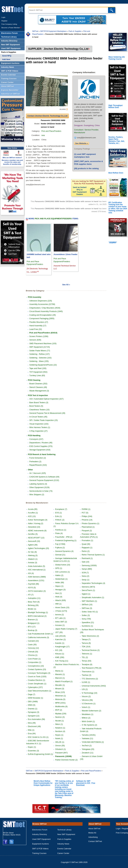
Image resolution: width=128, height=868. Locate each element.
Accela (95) (33, 509)
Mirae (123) (60, 692)
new (43, 135)
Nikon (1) (59, 724)
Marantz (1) (60, 674)
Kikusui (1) (60, 654)
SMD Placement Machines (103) (43, 343)
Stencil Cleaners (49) (38, 387)
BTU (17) (32, 627)
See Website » (81, 143)
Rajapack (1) (87, 548)
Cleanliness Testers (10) (39, 410)
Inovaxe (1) (60, 625)
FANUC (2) (60, 520)
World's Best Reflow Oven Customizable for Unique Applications (43, 783)
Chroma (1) (33, 655)
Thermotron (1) (88, 672)
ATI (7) (31, 595)
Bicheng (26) (33, 605)
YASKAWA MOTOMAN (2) (93, 742)
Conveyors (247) (36, 439)
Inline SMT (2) (61, 622)
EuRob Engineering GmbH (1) (40, 754)
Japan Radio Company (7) (66, 629)
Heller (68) (60, 582)
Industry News (63, 844)
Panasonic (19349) (63, 756)
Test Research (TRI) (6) (92, 668)
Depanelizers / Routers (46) (41, 443)
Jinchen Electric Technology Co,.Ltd (66, 49)
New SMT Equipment (66, 834)
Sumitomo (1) (87, 626)
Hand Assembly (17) (38, 326)
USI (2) (85, 689)
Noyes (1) (59, 735)
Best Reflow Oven (116, 173)
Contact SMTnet (95, 841)
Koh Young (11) (62, 661)
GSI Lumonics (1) (62, 572)
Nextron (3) (60, 717)
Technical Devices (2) (91, 650)
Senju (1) (86, 580)
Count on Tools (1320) (37, 676)
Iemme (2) (59, 615)
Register (4, 21)
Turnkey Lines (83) (37, 375)
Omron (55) (60, 746)
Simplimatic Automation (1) (93, 597)
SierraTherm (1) (88, 590)
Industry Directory (40, 834)
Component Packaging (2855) (42, 318)
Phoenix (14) (87, 520)
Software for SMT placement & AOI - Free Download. (86, 783)
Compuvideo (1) (35, 662)
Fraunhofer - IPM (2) (64, 537)
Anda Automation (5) (37, 566)
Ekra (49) (32, 723)
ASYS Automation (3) (37, 591)
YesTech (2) (87, 746)
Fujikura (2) (60, 548)
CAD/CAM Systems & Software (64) (44, 477)
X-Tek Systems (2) (89, 725)
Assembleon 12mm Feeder (66, 254)
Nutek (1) (59, 738)
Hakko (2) (59, 575)
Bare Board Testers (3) (39, 402)
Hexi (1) (58, 593)
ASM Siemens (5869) (37, 577)
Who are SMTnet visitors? (12, 158)
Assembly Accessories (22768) (42, 304)
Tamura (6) (86, 643)
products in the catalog (86, 168)
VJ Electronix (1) (89, 704)
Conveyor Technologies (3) (39, 673)
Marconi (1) (60, 678)
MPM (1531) (60, 703)
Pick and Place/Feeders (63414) (43, 333)
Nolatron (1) (60, 728)
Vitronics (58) (87, 700)
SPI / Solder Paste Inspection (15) (44, 420)
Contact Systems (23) (37, 669)
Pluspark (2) (87, 531)
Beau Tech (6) (34, 602)
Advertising (93, 837)
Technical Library (64, 830)
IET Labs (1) (60, 618)
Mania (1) (59, 671)
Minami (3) (60, 689)
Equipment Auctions (40, 844)
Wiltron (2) (86, 718)
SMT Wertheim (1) (89, 601)
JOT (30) (59, 632)
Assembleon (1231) (36, 580)
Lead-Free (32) (36, 329)
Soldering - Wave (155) (39, 361)
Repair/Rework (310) (38, 465)
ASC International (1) (37, 570)
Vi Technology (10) (89, 693)
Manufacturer (80, 133)
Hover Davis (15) (62, 607)
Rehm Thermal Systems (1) (93, 555)
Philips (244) (87, 516)
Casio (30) (32, 644)
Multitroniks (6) (61, 706)
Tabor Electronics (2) (90, 636)
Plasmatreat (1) (88, 527)
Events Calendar (64, 849)
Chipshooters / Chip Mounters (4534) (45, 308)
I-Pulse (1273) (61, 611)
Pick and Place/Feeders (51, 131)
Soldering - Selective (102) (40, 358)
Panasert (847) (61, 753)
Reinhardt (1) (87, 558)
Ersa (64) (32, 733)
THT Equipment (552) (38, 372)
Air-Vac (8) (32, 552)
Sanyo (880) (87, 569)
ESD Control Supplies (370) (41, 446)
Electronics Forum (40, 830)
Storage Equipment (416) (40, 450)
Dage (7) (32, 694)
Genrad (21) (60, 555)
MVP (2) (59, 710)
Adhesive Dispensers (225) (41, 301)
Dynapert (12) (34, 716)
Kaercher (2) (60, 639)
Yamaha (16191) (89, 735)
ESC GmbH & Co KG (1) (38, 737)
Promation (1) (87, 540)
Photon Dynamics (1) (90, 523)
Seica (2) (85, 576)
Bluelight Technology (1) (38, 612)
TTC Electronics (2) (90, 679)
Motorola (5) (60, 699)
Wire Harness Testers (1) (40, 427)
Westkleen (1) (87, 714)
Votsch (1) (86, 707)
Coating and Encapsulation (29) (43, 315)
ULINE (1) (86, 682)
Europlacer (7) (61, 509)
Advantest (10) (34, 527)
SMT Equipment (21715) (40, 347)
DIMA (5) (32, 705)
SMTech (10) (87, 605)
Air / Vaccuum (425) (38, 473)
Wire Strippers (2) (37, 494)
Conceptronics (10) (36, 666)
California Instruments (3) (39, 637)
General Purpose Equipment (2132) (44, 480)
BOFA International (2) (37, 616)
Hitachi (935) (61, 600)
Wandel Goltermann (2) (91, 711)
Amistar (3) (33, 563)
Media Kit (92, 833)
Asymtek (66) (34, 584)
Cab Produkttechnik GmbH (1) (41, 634)
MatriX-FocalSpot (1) (64, 681)
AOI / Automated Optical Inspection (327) (46, 399)
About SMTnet (94, 829)
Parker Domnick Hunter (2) (66, 760)
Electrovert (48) (34, 726)
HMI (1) (58, 604)
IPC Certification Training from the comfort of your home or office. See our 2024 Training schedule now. (118, 208)
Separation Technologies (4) (93, 583)
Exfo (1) (58, 516)
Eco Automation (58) (36, 719)
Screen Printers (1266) (39, 336)
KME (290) (60, 657)
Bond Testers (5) (36, 406)
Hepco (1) (59, 586)
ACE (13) (32, 516)
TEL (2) (85, 657)
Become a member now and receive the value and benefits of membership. (12, 162)
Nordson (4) (60, 731)
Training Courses (39, 853)
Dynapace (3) (34, 712)
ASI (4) (31, 573)
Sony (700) (86, 619)
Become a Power (12, 28)
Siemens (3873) (88, 587)
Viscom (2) (86, 696)
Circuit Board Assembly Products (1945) (46, 311)
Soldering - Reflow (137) (40, 354)
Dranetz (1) (33, 709)
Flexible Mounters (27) (39, 322)
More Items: (52, 219)
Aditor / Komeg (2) (36, 523)
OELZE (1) (60, 742)
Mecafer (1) (60, 685)
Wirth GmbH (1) (88, 721)
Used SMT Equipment (41, 839)
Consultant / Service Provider (86, 130)
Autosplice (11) (34, 598)
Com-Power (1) (34, 659)
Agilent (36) (33, 545)
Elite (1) (31, 730)
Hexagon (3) (60, 590)
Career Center (63, 853)
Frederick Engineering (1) (66, 540)
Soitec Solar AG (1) (90, 612)
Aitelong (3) (33, 555)
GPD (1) (59, 568)
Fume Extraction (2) (38, 458)
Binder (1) (32, 609)
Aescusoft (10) (34, 541)
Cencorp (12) (33, 648)
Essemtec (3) (34, 751)
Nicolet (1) (59, 721)
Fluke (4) (59, 533)
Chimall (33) (33, 652)
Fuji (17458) (60, 544)
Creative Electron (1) (37, 680)
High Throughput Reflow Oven (115, 106)
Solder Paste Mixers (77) (40, 351)
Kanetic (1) (60, 643)
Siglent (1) (86, 594)
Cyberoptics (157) (35, 687)
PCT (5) (85, 513)
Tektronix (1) (87, 654)
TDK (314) (86, 647)
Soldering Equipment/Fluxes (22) (43, 365)
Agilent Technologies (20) (39, 548)
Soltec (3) (86, 615)
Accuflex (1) (33, 513)
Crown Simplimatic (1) (37, 684)
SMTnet (35, 31)
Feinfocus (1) (61, 530)
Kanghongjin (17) (62, 647)
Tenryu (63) (86, 661)
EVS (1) (58, 513)
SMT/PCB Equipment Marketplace (53, 31)
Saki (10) (85, 562)
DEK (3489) (33, 701)
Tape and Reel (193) (38, 368)
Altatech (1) (33, 559)
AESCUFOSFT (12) (36, 538)
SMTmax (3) (87, 608)
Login (3, 17)
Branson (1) (33, 619)
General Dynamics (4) (64, 551)
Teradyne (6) (87, 664)
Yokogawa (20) (88, 749)
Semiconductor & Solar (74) (41, 491)
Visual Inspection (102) (39, 424)
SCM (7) (85, 573)
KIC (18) (59, 650)
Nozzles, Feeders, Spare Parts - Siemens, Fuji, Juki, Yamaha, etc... (116, 140)
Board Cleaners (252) (38, 384)
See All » (66, 285)
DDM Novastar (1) (36, 698)
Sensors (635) (35, 340)
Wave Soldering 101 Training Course (117, 58)
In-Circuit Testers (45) (38, 417)
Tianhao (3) (86, 675)
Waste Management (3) (39, 391)
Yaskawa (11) (87, 738)
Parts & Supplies (75, 31)
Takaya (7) (86, 639)
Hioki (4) (59, 597)
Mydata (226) (61, 714)
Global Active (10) (63, 565)
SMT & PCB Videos (40, 849)
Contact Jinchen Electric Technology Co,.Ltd (47, 116)
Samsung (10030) (89, 565)
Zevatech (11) (87, 753)
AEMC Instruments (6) (37, 531)
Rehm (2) (86, 551)
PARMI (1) (86, 509)
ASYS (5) (32, 588)
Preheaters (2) (35, 461)
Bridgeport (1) (34, 623)
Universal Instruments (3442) (94, 686)
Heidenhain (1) (61, 579)
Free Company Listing (9, 24)
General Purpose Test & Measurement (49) (47, 413)
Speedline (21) (88, 622)
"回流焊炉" (113, 242)
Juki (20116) (60, 636)
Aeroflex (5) (33, 534)
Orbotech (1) (60, 749)
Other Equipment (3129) (39, 487)
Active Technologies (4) (38, 520)
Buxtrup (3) (33, 630)
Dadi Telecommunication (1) (40, 691)
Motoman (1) (61, 696)
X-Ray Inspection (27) (39, 431)
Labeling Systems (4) (38, 484)
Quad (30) (86, 544)
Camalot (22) (33, 641)
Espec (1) (32, 747)
